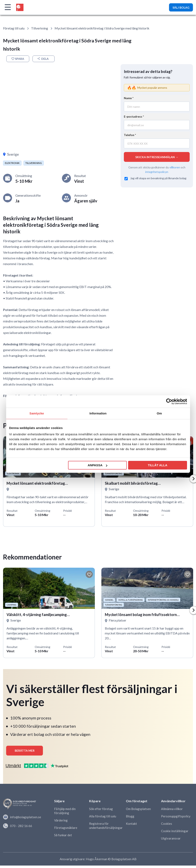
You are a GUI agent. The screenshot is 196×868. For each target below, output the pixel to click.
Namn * (129, 98)
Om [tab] (159, 413)
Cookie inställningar (175, 834)
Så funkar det (63, 838)
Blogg (130, 819)
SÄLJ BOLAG (181, 7)
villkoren (175, 167)
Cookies (167, 826)
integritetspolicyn (157, 172)
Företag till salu (14, 28)
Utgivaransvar (171, 841)
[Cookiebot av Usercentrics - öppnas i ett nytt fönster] (169, 401)
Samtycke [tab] (37, 413)
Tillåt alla (157, 465)
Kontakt (131, 826)
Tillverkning (40, 28)
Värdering (61, 823)
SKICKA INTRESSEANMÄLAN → (157, 157)
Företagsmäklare (66, 831)
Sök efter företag (101, 812)
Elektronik (12, 163)
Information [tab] (98, 413)
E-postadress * (134, 116)
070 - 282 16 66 (18, 828)
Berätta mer (25, 753)
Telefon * (130, 135)
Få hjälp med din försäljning (65, 814)
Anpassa (97, 465)
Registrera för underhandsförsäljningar (106, 828)
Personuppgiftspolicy (176, 819)
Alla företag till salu (103, 819)
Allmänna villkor (172, 812)
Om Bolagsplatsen (138, 812)
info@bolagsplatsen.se (22, 820)
